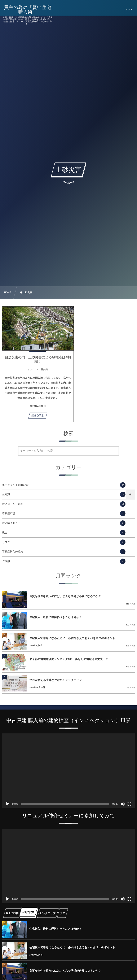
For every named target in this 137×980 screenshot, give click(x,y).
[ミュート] (123, 804)
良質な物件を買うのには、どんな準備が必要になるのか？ (65, 596)
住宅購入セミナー (64, 523)
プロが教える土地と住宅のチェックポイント (57, 680)
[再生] (8, 804)
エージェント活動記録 (64, 485)
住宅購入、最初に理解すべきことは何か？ (55, 617)
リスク (64, 542)
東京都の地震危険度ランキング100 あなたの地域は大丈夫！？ (69, 659)
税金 (64, 533)
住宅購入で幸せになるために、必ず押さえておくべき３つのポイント (72, 638)
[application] (68, 771)
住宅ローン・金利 (64, 504)
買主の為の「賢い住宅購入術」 (28, 10)
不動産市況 (64, 513)
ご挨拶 (64, 561)
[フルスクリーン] (129, 804)
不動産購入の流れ (64, 552)
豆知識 (64, 494)
